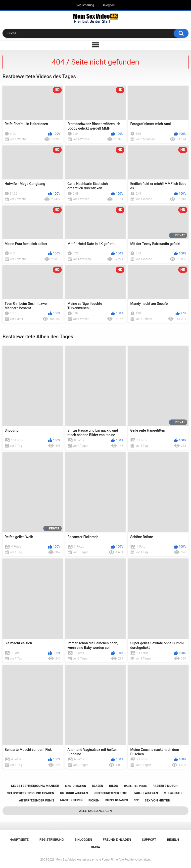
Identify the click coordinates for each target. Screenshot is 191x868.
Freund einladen (117, 840)
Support (149, 840)
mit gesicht (173, 793)
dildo (114, 786)
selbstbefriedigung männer (35, 786)
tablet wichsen (146, 793)
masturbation (76, 786)
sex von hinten (157, 800)
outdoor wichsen (74, 793)
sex (136, 800)
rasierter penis (135, 786)
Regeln (173, 840)
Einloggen (108, 5)
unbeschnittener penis (111, 793)
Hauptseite (19, 840)
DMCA (96, 847)
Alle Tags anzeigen (96, 811)
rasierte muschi (166, 786)
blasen (98, 786)
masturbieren (71, 800)
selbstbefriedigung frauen (31, 793)
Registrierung (85, 5)
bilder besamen (117, 800)
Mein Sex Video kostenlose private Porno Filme (87, 860)
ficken (94, 800)
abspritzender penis (37, 800)
